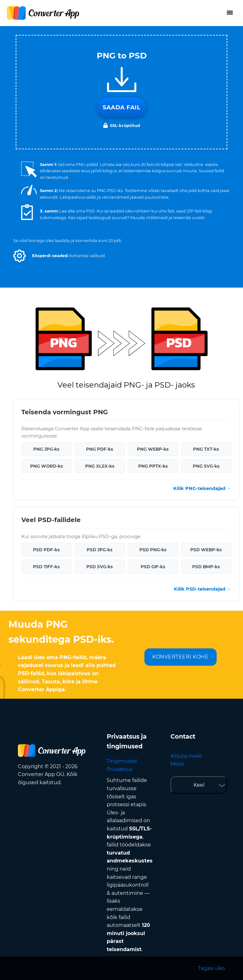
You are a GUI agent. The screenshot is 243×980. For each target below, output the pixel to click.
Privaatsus (120, 769)
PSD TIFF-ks (46, 567)
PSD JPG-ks (100, 550)
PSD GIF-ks (153, 567)
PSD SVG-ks (100, 567)
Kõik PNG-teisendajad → (202, 488)
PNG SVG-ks (206, 466)
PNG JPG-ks (46, 449)
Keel (199, 785)
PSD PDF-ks (46, 550)
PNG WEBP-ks (153, 449)
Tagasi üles (211, 968)
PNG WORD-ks (46, 466)
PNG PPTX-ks (153, 466)
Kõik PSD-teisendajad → (202, 589)
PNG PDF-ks (100, 449)
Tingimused (122, 761)
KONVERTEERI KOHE (180, 657)
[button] (19, 256)
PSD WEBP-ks (206, 550)
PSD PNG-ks (153, 550)
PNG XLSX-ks (100, 466)
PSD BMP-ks (206, 567)
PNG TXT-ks (206, 449)
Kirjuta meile (186, 756)
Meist (177, 764)
